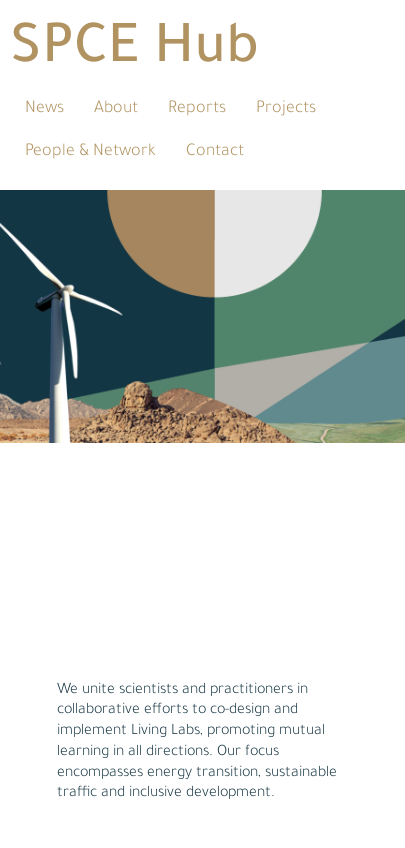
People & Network (90, 152)
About (116, 109)
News (44, 109)
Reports (197, 109)
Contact (215, 152)
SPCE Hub (134, 52)
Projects (286, 109)
